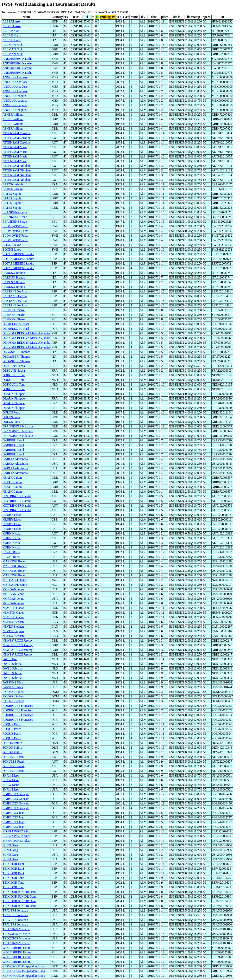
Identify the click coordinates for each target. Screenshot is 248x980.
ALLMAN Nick (13, 45)
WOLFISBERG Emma (17, 948)
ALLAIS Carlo (12, 31)
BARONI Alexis (13, 184)
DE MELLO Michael (16, 324)
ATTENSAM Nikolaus (17, 166)
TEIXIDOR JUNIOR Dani (19, 892)
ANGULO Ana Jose (15, 77)
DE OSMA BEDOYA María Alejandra (26, 333)
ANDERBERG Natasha (17, 59)
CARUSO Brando (14, 273)
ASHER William (13, 115)
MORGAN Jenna (13, 589)
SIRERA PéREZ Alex (16, 831)
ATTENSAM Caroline (16, 133)
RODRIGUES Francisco (18, 706)
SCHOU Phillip (12, 743)
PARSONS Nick (13, 682)
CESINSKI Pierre (14, 310)
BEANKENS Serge (15, 212)
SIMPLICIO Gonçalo (16, 794)
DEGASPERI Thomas (16, 352)
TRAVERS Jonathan (15, 910)
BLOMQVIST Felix (15, 226)
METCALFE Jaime (15, 580)
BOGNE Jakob (12, 245)
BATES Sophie (12, 194)
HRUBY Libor (12, 515)
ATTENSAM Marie (15, 147)
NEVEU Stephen (13, 622)
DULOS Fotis (11, 412)
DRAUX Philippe (14, 394)
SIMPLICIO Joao (13, 813)
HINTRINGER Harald (17, 496)
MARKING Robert (15, 561)
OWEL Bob (10, 659)
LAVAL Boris (11, 552)
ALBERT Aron (12, 21)
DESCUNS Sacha (14, 366)
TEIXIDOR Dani (13, 864)
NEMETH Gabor (13, 608)
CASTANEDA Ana (15, 291)
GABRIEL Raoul (13, 440)
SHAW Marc (11, 775)
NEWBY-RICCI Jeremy (18, 641)
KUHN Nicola (12, 533)
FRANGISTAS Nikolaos (18, 426)
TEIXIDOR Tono (13, 878)
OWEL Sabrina (12, 664)
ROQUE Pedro (12, 724)
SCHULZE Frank (13, 757)
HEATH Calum (12, 478)
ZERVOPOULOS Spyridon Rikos (24, 966)
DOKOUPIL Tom (14, 375)
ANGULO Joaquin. (15, 96)
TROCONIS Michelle (16, 929)
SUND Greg (10, 845)
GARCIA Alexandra (15, 459)
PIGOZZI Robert (13, 692)
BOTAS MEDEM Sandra (18, 254)
